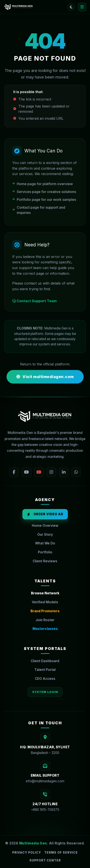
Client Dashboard (45, 661)
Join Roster (45, 620)
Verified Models (45, 602)
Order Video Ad (45, 514)
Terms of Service (61, 853)
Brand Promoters (45, 611)
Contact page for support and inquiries (39, 210)
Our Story (45, 535)
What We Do (45, 543)
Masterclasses (45, 629)
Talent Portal (45, 670)
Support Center (45, 860)
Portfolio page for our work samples (44, 200)
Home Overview (45, 526)
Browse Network (45, 593)
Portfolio (45, 552)
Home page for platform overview (42, 184)
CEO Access (45, 679)
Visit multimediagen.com (45, 377)
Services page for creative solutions (44, 192)
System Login (45, 692)
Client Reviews (45, 561)
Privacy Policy (27, 853)
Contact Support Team (34, 301)
